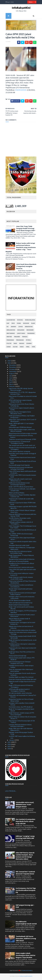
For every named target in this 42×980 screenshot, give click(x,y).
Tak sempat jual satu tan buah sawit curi (22, 446)
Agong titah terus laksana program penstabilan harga (20, 553)
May (11, 381)
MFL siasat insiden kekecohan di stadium (22, 631)
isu (7, 328)
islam (33, 324)
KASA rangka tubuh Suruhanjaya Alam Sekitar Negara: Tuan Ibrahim (26, 956)
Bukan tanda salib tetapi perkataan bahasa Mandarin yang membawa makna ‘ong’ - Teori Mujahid (20, 248)
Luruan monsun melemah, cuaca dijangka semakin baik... (22, 491)
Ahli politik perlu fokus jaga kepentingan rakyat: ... (22, 539)
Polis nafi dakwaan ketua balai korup (21, 603)
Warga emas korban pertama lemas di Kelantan (21, 628)
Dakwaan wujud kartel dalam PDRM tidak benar (22, 504)
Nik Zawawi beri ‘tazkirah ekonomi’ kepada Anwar (25, 873)
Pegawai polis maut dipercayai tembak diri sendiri (22, 650)
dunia (18, 324)
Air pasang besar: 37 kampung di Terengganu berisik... (19, 443)
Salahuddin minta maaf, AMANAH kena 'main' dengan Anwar (25, 805)
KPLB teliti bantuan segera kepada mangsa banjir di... (20, 402)
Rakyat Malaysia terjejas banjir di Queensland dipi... (19, 620)
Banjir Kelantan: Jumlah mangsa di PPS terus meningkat (21, 715)
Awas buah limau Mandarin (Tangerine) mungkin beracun (26, 267)
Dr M (13, 324)
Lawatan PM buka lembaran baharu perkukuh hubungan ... (20, 726)
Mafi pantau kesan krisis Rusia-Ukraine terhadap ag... (21, 406)
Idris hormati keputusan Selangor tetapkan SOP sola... (20, 663)
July (11, 377)
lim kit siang (21, 334)
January (12, 741)
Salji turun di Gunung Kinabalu (19, 562)
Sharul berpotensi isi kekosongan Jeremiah (23, 434)
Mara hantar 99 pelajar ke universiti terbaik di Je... (23, 398)
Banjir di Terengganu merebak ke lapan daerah (22, 711)
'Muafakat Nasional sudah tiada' (19, 546)
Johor (20, 328)
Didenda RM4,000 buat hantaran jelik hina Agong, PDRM (22, 516)
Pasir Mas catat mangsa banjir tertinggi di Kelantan (22, 455)
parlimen (17, 338)
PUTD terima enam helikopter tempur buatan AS (21, 575)
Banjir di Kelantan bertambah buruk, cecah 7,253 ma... (23, 642)
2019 (9, 747)
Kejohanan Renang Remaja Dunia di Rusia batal (22, 463)
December (13, 366)
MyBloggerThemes (22, 977)
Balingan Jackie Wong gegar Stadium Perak (21, 734)
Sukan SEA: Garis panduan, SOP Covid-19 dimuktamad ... (23, 421)
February (12, 387)
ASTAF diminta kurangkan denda (20, 601)
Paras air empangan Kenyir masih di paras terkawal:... (22, 675)
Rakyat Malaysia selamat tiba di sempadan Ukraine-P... (23, 719)
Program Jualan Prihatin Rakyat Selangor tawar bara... (22, 512)
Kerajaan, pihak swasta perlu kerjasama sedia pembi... (22, 598)
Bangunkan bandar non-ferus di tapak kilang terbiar (21, 701)
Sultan (15, 348)
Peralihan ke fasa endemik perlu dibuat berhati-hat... (21, 565)
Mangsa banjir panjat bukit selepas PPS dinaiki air (22, 659)
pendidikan (10, 341)
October (12, 370)
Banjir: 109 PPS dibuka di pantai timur (21, 487)
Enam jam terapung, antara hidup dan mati (23, 680)
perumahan (20, 341)
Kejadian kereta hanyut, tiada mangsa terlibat (21, 667)
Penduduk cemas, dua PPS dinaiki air (21, 708)
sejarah (29, 344)
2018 (9, 749)
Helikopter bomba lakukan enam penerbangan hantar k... (19, 485)
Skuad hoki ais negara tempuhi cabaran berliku (22, 410)
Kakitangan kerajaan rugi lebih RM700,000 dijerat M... (23, 508)
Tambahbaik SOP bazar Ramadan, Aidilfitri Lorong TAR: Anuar (26, 939)
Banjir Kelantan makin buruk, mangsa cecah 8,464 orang (21, 579)
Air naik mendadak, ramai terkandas (20, 694)
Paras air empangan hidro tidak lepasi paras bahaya (21, 671)
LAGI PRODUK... (11, 792)
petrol (28, 341)
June (11, 379)
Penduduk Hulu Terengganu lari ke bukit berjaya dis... (22, 624)
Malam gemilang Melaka (17, 494)
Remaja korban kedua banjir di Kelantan (22, 560)
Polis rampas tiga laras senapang (19, 452)
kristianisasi (10, 334)
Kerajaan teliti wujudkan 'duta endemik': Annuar (22, 705)
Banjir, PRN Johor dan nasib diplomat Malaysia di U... (21, 730)
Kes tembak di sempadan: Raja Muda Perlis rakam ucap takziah (26, 822)
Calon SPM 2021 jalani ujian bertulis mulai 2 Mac (22, 571)
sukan (8, 348)
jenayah (13, 328)
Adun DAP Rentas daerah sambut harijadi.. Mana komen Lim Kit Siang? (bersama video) (25, 857)
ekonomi (26, 324)
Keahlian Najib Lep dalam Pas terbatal (21, 678)
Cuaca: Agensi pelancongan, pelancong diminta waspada (22, 431)
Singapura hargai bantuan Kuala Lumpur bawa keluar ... (22, 616)
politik (9, 344)
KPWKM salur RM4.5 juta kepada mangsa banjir (22, 477)
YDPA (33, 348)
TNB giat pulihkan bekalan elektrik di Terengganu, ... (21, 524)
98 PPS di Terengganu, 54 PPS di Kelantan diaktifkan (23, 613)
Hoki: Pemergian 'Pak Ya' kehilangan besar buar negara (23, 528)
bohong (20, 321)
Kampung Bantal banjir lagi (18, 656)
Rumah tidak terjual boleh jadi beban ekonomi (21, 591)
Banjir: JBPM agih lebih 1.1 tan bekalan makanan (21, 425)
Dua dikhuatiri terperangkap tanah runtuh (26, 923)
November (13, 368)
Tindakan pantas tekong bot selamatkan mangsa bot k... (22, 646)
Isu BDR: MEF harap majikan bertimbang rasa (22, 738)
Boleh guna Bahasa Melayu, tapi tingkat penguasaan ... (22, 417)
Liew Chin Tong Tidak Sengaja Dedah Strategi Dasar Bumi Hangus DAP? (25, 229)
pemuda (24, 338)
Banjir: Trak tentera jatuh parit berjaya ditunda (21, 609)
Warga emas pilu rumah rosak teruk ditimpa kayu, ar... (20, 481)
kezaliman (20, 331)
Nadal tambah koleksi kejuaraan (19, 606)
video (21, 348)
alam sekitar (10, 321)
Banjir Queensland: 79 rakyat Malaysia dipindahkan (21, 557)
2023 (9, 362)
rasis (15, 344)
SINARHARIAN (20, 91)
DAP (7, 324)
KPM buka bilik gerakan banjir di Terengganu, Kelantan (19, 691)
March (11, 385)
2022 (9, 364)
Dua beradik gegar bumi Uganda (19, 466)
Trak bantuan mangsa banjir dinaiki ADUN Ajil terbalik (22, 638)
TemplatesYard (23, 971)
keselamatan (10, 331)
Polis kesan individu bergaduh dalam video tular (23, 543)
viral (27, 348)
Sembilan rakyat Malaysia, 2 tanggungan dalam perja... (22, 549)
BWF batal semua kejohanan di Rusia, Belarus (21, 437)
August (12, 374)
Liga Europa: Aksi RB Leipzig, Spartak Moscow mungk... (21, 390)
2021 (9, 743)
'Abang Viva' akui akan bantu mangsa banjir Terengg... (23, 634)
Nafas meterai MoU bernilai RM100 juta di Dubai (22, 532)
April (11, 383)
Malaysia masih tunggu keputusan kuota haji (22, 683)
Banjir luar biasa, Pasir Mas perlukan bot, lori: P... (22, 653)
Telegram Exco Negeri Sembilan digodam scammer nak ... (22, 497)
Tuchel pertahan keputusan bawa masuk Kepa (22, 459)
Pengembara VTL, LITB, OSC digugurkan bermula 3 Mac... (22, 394)
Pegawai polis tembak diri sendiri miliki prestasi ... (21, 500)
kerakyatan (28, 328)
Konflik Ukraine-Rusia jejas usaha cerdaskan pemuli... (20, 520)
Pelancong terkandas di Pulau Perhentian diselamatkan (22, 583)
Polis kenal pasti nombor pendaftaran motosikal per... (21, 587)
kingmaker (30, 331)
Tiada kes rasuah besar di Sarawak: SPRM (22, 440)
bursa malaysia (30, 321)
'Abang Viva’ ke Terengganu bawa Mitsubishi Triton (20, 413)
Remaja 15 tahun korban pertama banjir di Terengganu (22, 449)
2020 (9, 745)
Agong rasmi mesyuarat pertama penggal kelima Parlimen (22, 594)
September (13, 372)
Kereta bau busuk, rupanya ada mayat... (22, 568)
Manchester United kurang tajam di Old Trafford (22, 722)
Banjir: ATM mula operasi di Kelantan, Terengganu (21, 687)
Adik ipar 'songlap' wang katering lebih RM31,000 (25, 838)
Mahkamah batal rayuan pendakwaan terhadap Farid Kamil (21, 469)
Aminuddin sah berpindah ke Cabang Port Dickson (22, 697)
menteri (9, 338)
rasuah (21, 344)
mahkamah (31, 334)
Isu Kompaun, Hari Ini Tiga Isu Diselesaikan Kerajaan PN (26, 891)
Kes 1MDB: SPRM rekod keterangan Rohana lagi (21, 535)
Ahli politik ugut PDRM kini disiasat (20, 428)
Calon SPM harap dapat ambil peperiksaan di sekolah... (23, 473)
